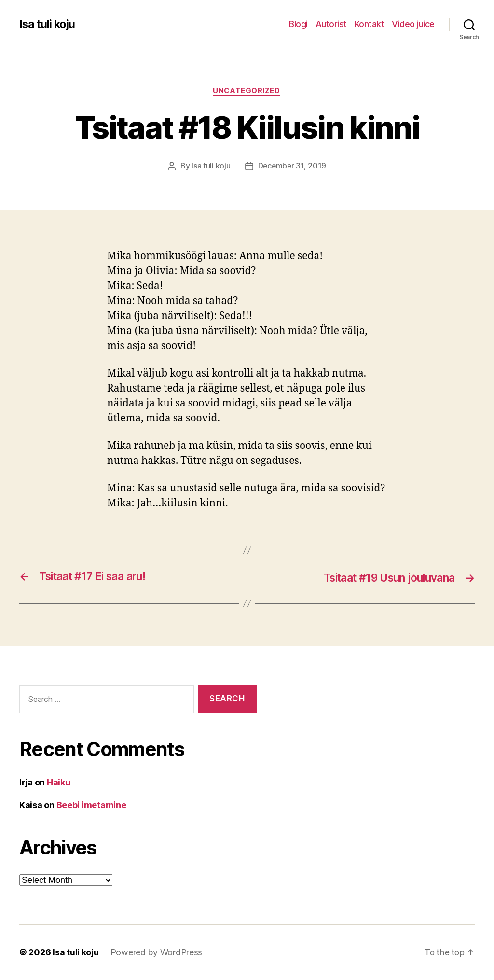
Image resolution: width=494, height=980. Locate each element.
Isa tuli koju (48, 24)
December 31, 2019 (292, 167)
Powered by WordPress (157, 953)
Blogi (298, 24)
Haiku (59, 783)
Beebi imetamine (91, 805)
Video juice (413, 24)
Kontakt (370, 24)
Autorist (331, 24)
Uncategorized (247, 91)
